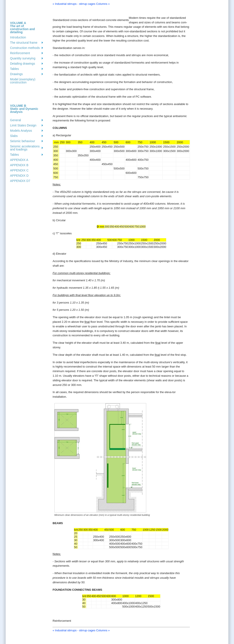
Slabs (14, 136)
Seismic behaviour (22, 141)
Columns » (103, 4)
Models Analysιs (21, 131)
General (15, 120)
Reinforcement (20, 53)
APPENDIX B (19, 165)
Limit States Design (23, 125)
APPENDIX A (19, 160)
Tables (14, 69)
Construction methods (25, 48)
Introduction (18, 37)
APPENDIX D (19, 176)
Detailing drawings (22, 64)
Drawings (16, 74)
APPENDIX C (19, 170)
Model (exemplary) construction (23, 81)
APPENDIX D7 (20, 181)
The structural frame (24, 43)
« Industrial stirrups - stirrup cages (74, 4)
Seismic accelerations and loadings (25, 148)
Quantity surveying (23, 58)
